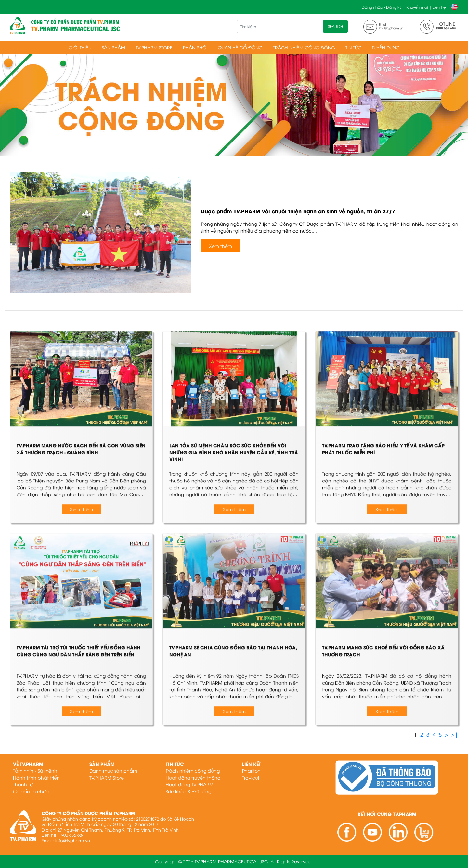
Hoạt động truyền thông (193, 777)
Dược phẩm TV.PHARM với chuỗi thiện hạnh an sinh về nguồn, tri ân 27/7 (298, 211)
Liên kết (252, 764)
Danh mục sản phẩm (113, 771)
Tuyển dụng (386, 47)
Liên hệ (439, 7)
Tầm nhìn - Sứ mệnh (35, 771)
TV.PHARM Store (154, 47)
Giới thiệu (80, 47)
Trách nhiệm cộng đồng (304, 47)
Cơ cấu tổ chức (31, 791)
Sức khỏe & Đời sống (188, 791)
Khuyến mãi (417, 7)
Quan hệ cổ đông (240, 47)
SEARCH (335, 26)
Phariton (251, 771)
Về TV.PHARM (28, 764)
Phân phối (195, 47)
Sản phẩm (113, 47)
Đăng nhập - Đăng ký (382, 7)
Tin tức (353, 47)
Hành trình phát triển (36, 777)
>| (455, 734)
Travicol (251, 777)
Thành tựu (24, 784)
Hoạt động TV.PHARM (190, 784)
